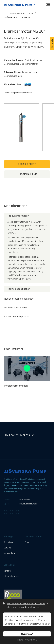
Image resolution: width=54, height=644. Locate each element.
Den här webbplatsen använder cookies (26, 603)
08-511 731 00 (25, 500)
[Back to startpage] (19, 5)
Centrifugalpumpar (33, 60)
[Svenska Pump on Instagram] (5, 512)
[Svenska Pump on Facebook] (12, 512)
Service (7, 548)
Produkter (8, 542)
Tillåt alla (27, 634)
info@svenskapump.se (29, 504)
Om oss (28, 542)
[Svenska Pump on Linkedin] (18, 512)
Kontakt (7, 571)
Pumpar (20, 60)
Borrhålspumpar (12, 64)
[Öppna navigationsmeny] (48, 5)
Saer (24, 84)
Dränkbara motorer (21, 13)
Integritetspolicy (11, 576)
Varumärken (9, 553)
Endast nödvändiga (27, 640)
